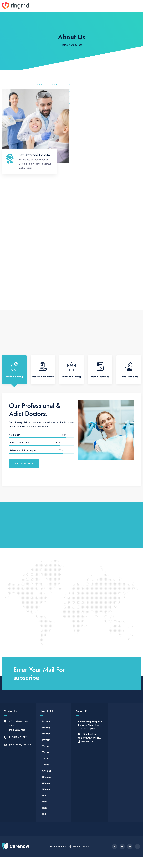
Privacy (46, 732)
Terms (46, 757)
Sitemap (47, 782)
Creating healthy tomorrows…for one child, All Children (89, 747)
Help (45, 807)
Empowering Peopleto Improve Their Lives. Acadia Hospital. (90, 735)
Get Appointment (24, 475)
